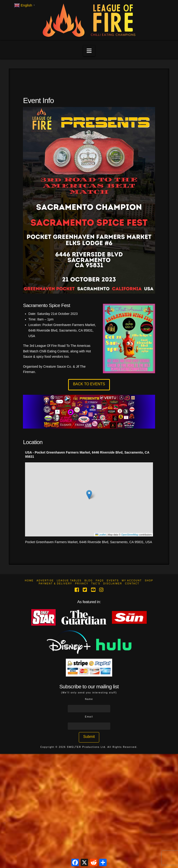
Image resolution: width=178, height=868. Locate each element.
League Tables (69, 581)
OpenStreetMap (130, 535)
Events (113, 581)
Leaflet (101, 535)
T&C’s (96, 584)
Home (29, 581)
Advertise (45, 581)
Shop (149, 581)
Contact (132, 584)
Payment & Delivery (55, 584)
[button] (89, 51)
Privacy (82, 584)
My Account (132, 581)
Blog (89, 581)
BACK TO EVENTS (89, 384)
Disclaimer (113, 584)
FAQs (100, 581)
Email (89, 717)
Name (89, 699)
